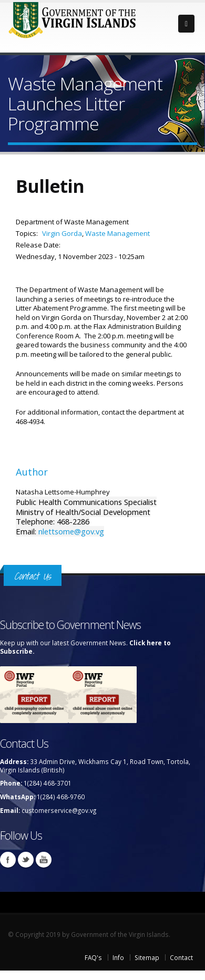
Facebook (8, 860)
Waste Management (117, 233)
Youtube (44, 860)
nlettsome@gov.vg (71, 531)
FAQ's (93, 957)
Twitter (26, 860)
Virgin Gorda (62, 233)
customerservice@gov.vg (59, 810)
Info (118, 957)
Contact (181, 957)
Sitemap (147, 957)
